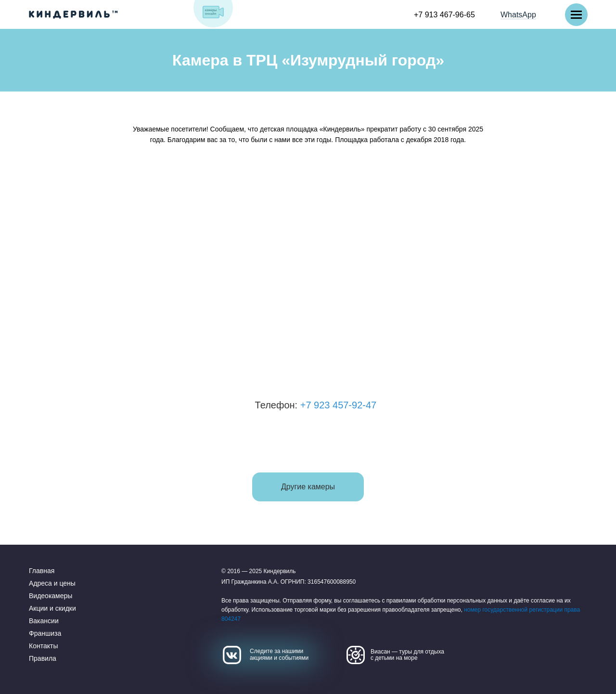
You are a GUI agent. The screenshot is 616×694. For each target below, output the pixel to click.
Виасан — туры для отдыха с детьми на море (407, 655)
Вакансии (44, 621)
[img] (213, 12)
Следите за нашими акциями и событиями (279, 655)
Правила (43, 658)
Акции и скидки (52, 608)
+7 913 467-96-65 (444, 15)
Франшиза (45, 633)
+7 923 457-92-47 (354, 405)
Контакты (43, 646)
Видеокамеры (51, 596)
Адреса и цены (52, 583)
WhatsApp (518, 15)
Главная (42, 571)
